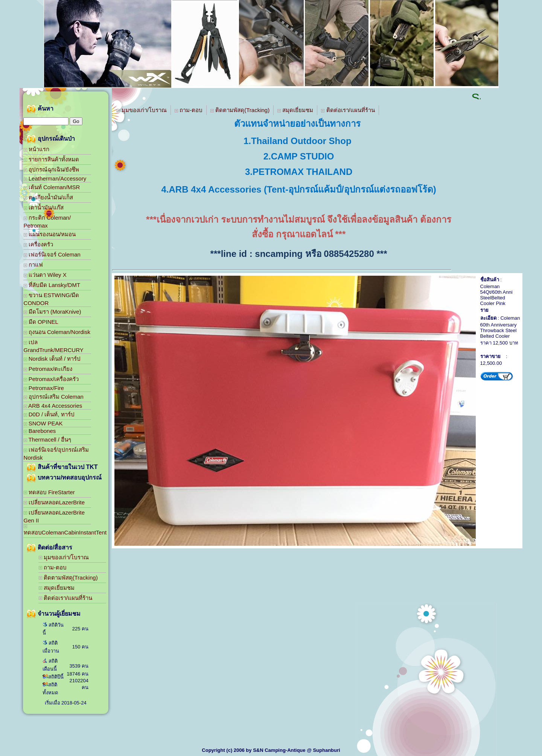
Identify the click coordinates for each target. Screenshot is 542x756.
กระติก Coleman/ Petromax (47, 222)
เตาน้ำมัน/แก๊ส (44, 207)
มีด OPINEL (41, 322)
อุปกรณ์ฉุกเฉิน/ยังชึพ (51, 169)
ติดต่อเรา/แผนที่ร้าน (65, 598)
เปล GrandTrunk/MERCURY (54, 346)
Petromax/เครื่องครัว (51, 379)
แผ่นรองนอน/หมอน (50, 234)
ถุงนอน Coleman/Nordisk (57, 332)
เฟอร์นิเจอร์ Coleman (52, 254)
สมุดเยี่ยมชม (57, 588)
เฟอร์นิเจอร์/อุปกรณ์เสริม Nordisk (56, 454)
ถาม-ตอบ (53, 567)
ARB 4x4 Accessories (53, 406)
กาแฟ (33, 265)
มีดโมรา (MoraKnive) (53, 312)
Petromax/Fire (44, 388)
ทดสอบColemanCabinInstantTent (57, 530)
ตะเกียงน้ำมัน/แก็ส (48, 197)
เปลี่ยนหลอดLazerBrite (54, 502)
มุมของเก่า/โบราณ (64, 557)
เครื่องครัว (38, 244)
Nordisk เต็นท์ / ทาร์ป (52, 359)
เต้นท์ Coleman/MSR (52, 187)
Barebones (40, 431)
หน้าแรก (37, 149)
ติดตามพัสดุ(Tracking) (68, 578)
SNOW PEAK (43, 423)
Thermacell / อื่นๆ (48, 439)
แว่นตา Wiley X (45, 275)
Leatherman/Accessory (55, 178)
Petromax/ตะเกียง (48, 369)
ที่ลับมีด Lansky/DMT (52, 285)
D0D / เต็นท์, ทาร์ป (49, 414)
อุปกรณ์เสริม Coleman (54, 397)
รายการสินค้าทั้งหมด (51, 159)
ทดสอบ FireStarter (49, 492)
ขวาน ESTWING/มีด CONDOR (52, 299)
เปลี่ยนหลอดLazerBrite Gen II (54, 516)
